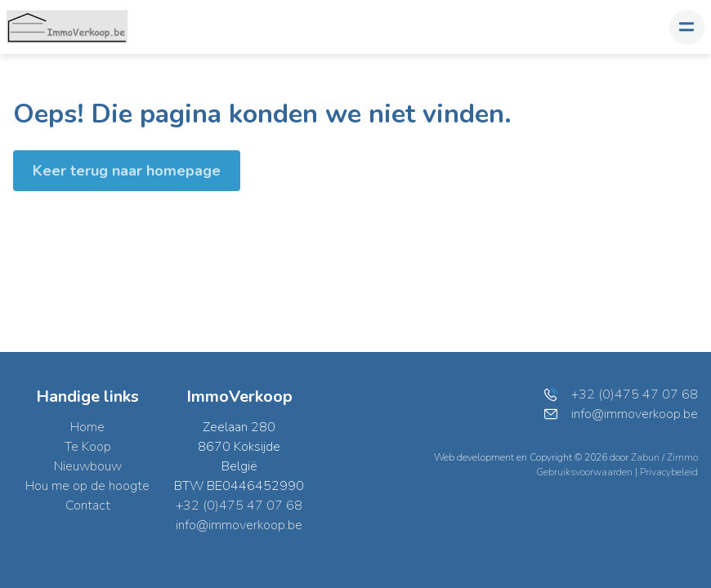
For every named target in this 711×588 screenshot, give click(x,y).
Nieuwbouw (88, 466)
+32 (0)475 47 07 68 (239, 506)
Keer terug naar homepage (127, 171)
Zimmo (682, 457)
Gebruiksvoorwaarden (586, 472)
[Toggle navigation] (687, 27)
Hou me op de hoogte (87, 486)
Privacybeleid (669, 472)
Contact (88, 506)
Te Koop (88, 447)
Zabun (645, 457)
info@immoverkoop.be (239, 525)
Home (87, 427)
